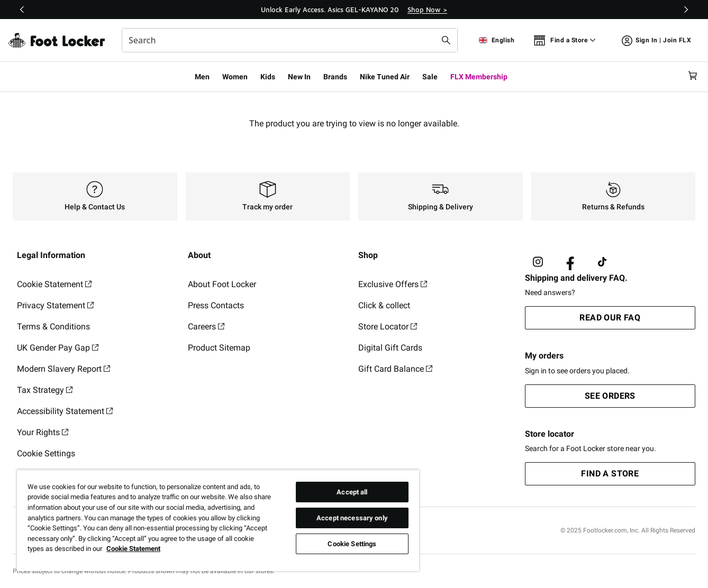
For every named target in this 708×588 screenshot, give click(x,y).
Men (202, 77)
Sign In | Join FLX (656, 42)
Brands (335, 77)
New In (299, 77)
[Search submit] (446, 40)
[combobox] (290, 40)
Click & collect (384, 305)
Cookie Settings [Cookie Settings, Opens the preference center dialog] (352, 544)
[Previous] (22, 10)
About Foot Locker (222, 284)
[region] (218, 520)
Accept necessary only (352, 518)
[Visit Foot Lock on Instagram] (538, 262)
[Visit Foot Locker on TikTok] (602, 262)
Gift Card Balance (395, 369)
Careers (206, 327)
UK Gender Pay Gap (58, 348)
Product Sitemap (219, 348)
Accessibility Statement (65, 411)
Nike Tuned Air (385, 77)
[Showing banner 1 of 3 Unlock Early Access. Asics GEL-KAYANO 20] (354, 10)
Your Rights (43, 432)
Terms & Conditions (53, 327)
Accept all (352, 492)
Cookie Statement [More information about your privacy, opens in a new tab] (133, 549)
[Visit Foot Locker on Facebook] (570, 262)
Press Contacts (216, 305)
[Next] (686, 10)
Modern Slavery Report (63, 369)
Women (235, 77)
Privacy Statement (55, 305)
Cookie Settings (46, 453)
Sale (430, 77)
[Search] (290, 40)
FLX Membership (479, 77)
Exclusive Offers (393, 284)
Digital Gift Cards (390, 348)
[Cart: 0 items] (691, 76)
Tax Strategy (45, 390)
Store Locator (388, 327)
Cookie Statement (54, 284)
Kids (268, 77)
